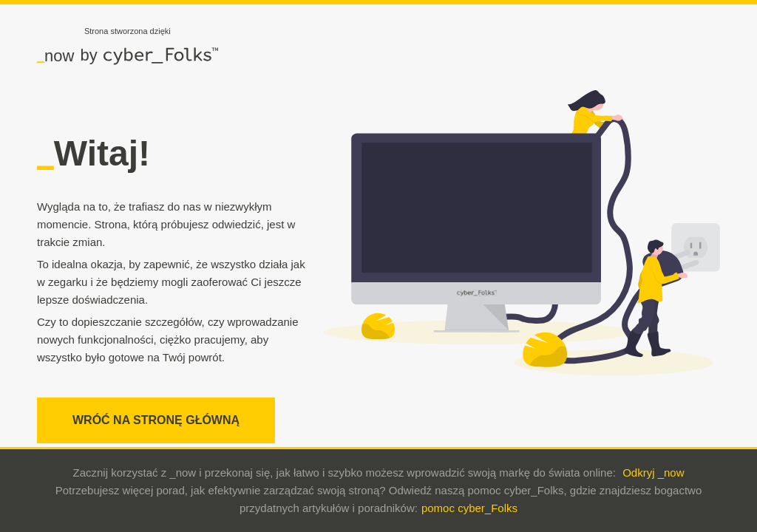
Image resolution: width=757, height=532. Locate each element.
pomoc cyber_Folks (469, 508)
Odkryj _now (653, 473)
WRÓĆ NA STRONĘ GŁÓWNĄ (156, 420)
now (55, 55)
